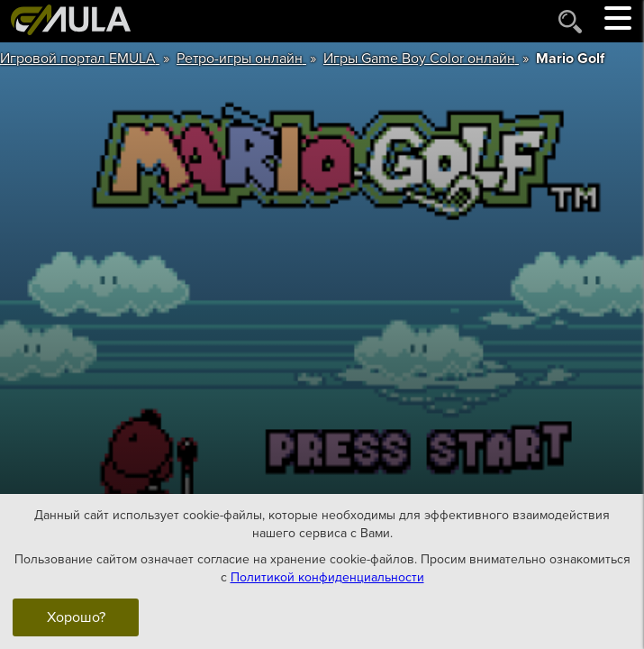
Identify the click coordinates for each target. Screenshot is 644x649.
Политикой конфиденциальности (327, 576)
